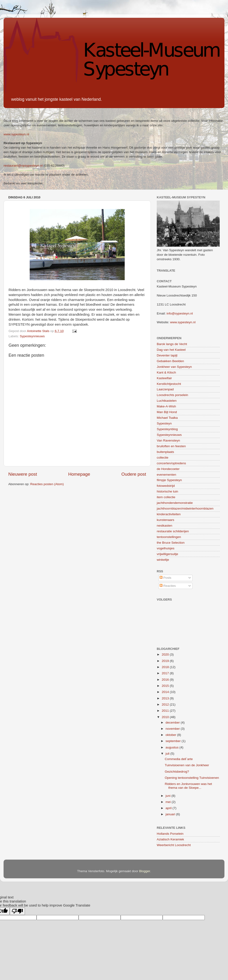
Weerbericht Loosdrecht (174, 845)
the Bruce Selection (171, 543)
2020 (166, 654)
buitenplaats (165, 452)
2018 (166, 667)
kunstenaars (166, 520)
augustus (173, 747)
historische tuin (167, 491)
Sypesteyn (164, 423)
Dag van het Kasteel (171, 350)
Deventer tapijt (167, 355)
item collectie (166, 497)
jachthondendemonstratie (175, 503)
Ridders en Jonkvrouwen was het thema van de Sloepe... (188, 786)
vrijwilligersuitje (167, 554)
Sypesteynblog (167, 429)
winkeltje (163, 560)
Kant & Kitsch (166, 372)
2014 (166, 692)
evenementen (166, 475)
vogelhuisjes (166, 548)
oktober (171, 735)
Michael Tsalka (167, 418)
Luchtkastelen (167, 401)
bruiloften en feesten (171, 446)
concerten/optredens (171, 463)
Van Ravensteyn (168, 440)
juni (169, 796)
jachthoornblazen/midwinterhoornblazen (185, 508)
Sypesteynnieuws (32, 336)
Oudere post (134, 474)
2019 (166, 661)
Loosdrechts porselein (172, 395)
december (173, 722)
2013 (166, 698)
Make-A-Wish (166, 406)
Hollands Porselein (170, 834)
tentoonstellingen (169, 537)
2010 (166, 717)
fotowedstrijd (166, 486)
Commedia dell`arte (179, 759)
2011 (166, 711)
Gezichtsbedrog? (177, 772)
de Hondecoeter (168, 469)
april (169, 808)
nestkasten (164, 526)
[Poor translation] (17, 911)
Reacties (168, 586)
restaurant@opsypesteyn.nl (23, 166)
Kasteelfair (164, 378)
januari (171, 814)
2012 (166, 704)
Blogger (145, 871)
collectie (163, 458)
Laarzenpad (165, 389)
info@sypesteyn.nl (180, 313)
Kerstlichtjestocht (169, 384)
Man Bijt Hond (167, 412)
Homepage (79, 474)
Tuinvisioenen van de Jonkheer (187, 765)
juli (168, 754)
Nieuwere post (23, 474)
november (173, 729)
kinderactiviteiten (169, 514)
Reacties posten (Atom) (47, 484)
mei (169, 802)
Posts (166, 578)
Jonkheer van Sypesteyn (174, 367)
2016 (166, 680)
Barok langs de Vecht (172, 344)
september (174, 741)
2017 (166, 673)
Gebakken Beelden (170, 361)
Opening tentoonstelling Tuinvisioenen (192, 778)
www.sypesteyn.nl (16, 134)
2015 (166, 686)
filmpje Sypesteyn (169, 480)
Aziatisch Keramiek (170, 839)
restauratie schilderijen (173, 531)
